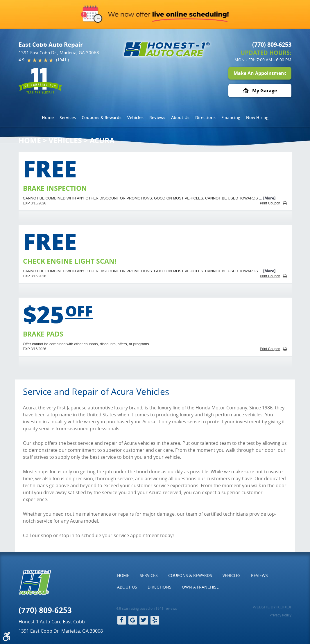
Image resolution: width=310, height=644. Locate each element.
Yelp (155, 620)
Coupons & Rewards (102, 117)
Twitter (144, 620)
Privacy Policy (281, 615)
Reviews (157, 117)
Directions (205, 117)
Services (68, 117)
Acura (102, 140)
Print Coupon (270, 203)
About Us (180, 117)
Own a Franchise (200, 587)
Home (48, 117)
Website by (272, 607)
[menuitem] (48, 118)
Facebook (122, 620)
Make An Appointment (260, 73)
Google (133, 620)
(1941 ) (62, 60)
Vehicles (135, 117)
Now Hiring (257, 117)
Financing (231, 117)
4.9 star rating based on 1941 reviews (147, 608)
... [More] (267, 198)
